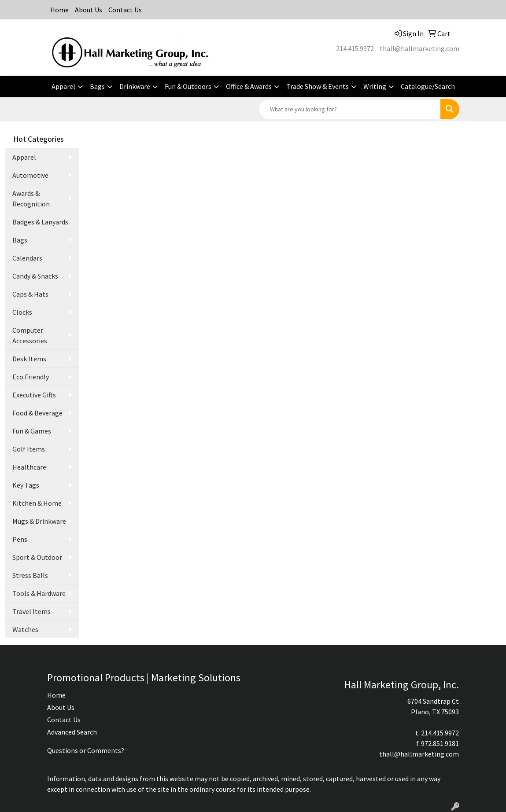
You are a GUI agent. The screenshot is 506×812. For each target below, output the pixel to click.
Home (59, 10)
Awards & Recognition (31, 198)
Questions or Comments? (86, 750)
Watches (25, 629)
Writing (375, 86)
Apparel (63, 86)
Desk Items (29, 359)
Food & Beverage (37, 413)
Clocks (22, 312)
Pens (20, 539)
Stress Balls (30, 575)
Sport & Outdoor (37, 557)
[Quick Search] (350, 109)
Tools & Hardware (39, 593)
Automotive (30, 175)
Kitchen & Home (37, 503)
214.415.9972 (355, 48)
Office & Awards (249, 86)
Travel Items (31, 611)
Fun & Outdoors (188, 86)
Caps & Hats (30, 294)
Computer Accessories (30, 335)
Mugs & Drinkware (39, 521)
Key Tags (26, 485)
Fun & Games (32, 431)
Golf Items (29, 449)
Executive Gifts (34, 395)
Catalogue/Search (428, 86)
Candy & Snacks (35, 276)
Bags (97, 86)
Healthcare (29, 467)
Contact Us (125, 10)
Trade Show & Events (318, 86)
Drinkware (135, 86)
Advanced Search (72, 732)
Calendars (27, 258)
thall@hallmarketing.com (419, 48)
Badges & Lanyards (40, 222)
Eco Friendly (31, 377)
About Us (89, 10)
